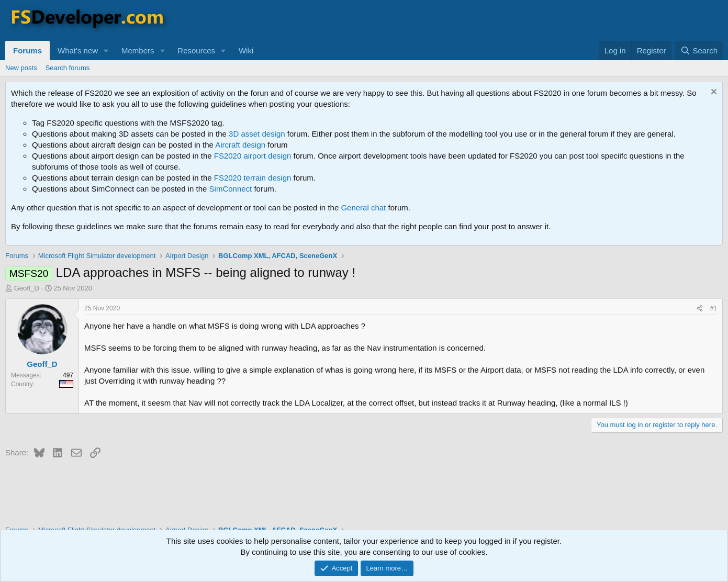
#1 (714, 308)
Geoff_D (27, 288)
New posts (21, 68)
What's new (78, 51)
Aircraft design (240, 145)
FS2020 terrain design (253, 178)
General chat (363, 208)
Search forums (68, 68)
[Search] (699, 51)
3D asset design (257, 134)
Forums (27, 51)
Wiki (246, 51)
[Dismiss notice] (713, 93)
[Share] (700, 309)
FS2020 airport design (253, 156)
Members (138, 51)
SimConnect (231, 189)
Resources (196, 51)
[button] (106, 51)
